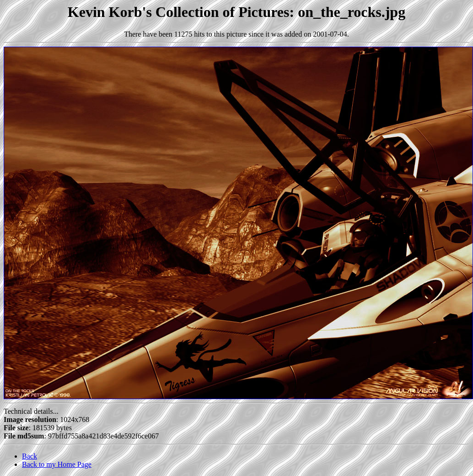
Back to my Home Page (57, 464)
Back (30, 456)
